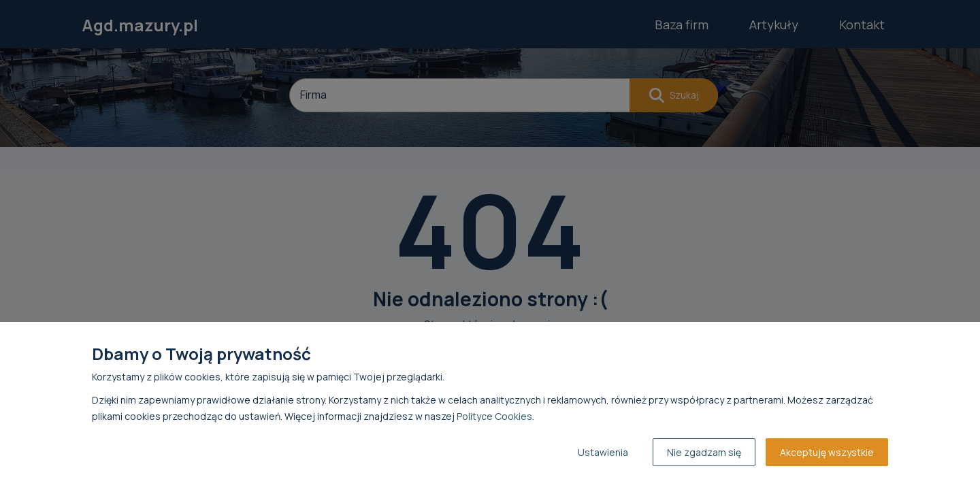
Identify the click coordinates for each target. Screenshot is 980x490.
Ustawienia (603, 452)
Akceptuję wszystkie (827, 452)
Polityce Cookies (494, 416)
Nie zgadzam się (704, 452)
